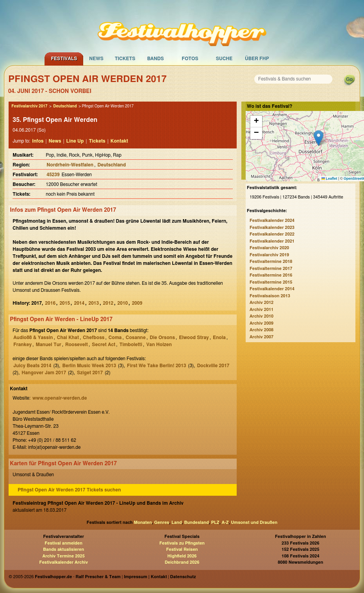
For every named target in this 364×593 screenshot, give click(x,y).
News (96, 59)
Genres (162, 522)
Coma (115, 338)
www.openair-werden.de (60, 398)
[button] (318, 138)
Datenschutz (183, 577)
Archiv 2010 (261, 316)
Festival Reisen (182, 549)
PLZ (215, 522)
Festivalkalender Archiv (63, 562)
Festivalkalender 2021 (272, 241)
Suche (224, 59)
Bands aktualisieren (63, 549)
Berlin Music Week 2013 (89, 366)
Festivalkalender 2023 (272, 228)
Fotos (190, 59)
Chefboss (94, 338)
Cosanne (136, 338)
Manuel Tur (48, 345)
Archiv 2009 (261, 323)
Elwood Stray (194, 338)
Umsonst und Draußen (254, 522)
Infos (38, 141)
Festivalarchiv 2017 (29, 106)
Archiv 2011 (261, 310)
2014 (79, 303)
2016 (50, 303)
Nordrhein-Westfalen (70, 165)
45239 (53, 175)
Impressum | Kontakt (145, 577)
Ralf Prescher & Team (98, 577)
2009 (137, 303)
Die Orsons (162, 338)
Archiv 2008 (261, 330)
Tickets (125, 59)
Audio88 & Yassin (33, 338)
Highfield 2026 (182, 556)
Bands (156, 59)
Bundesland (196, 522)
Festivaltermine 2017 (271, 269)
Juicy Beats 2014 (32, 366)
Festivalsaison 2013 (270, 296)
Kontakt (119, 141)
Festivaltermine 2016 (271, 275)
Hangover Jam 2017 (44, 373)
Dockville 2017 (213, 366)
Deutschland (65, 106)
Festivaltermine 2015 (271, 282)
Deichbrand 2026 (182, 562)
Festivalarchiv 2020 (269, 248)
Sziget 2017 (90, 373)
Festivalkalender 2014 (272, 289)
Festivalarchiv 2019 (269, 255)
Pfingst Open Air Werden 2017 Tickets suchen (69, 490)
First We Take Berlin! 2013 (156, 366)
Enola (219, 338)
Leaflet (329, 179)
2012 (108, 303)
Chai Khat (68, 338)
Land (177, 522)
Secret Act (103, 345)
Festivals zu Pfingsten (182, 543)
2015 (65, 303)
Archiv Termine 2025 (64, 556)
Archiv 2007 (261, 337)
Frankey (22, 345)
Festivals (64, 59)
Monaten (143, 522)
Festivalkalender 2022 (272, 234)
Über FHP (257, 59)
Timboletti (131, 345)
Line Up (75, 141)
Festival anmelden (63, 543)
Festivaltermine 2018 (271, 262)
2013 (94, 303)
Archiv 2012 (261, 303)
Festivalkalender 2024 (272, 221)
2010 (123, 303)
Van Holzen (159, 345)
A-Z (225, 522)
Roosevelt (77, 345)
